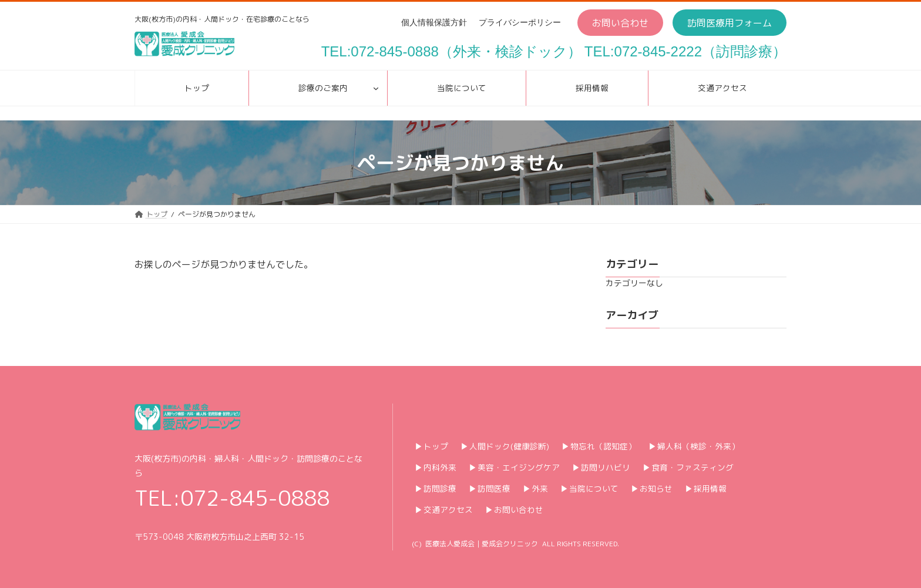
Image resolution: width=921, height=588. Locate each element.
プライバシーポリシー (520, 22)
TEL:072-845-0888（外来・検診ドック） (451, 51)
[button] (620, 23)
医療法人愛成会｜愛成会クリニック (482, 544)
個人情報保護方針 (434, 22)
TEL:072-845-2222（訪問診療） (685, 51)
